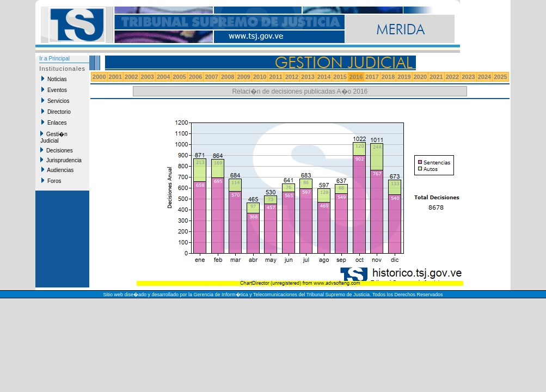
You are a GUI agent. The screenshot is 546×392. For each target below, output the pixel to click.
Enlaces (54, 122)
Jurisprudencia (61, 160)
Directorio (56, 112)
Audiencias (57, 170)
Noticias (54, 79)
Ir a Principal (54, 59)
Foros (51, 181)
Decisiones (56, 150)
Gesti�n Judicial (54, 137)
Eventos (54, 90)
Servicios (55, 101)
